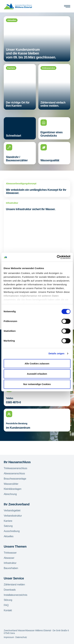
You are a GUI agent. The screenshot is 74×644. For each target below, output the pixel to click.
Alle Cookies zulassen (37, 364)
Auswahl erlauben (37, 374)
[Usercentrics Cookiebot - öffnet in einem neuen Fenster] (57, 257)
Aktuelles (9, 536)
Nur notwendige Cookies (37, 384)
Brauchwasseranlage (15, 479)
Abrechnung (10, 494)
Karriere (8, 521)
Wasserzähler (11, 484)
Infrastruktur (10, 563)
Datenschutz (21, 637)
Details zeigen (56, 353)
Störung (8, 600)
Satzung (8, 526)
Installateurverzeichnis (15, 595)
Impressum (9, 637)
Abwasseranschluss (14, 473)
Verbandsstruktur (13, 516)
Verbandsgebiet (12, 510)
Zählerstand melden (14, 585)
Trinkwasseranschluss (15, 468)
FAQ (6, 605)
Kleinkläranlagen (13, 489)
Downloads (10, 590)
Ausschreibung (12, 531)
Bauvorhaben (11, 568)
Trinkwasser (10, 553)
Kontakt (8, 610)
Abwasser (9, 558)
